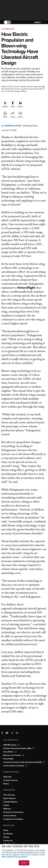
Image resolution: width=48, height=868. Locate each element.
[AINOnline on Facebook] (2, 733)
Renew (6, 784)
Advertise (9, 844)
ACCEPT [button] (24, 863)
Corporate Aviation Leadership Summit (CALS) (24, 762)
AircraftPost (10, 752)
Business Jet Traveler (14, 755)
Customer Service (11, 780)
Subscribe (7, 777)
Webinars (7, 809)
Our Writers (8, 834)
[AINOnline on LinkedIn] (17, 733)
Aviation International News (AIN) (19, 748)
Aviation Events (10, 816)
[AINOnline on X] (12, 733)
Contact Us (8, 841)
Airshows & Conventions (13, 812)
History (6, 837)
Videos (6, 805)
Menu (39, 22)
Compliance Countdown (13, 819)
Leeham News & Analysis (15, 766)
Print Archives (9, 795)
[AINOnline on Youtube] (7, 733)
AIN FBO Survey (11, 745)
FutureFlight (8, 29)
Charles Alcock (13, 126)
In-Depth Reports (10, 802)
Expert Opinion (9, 798)
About (6, 830)
